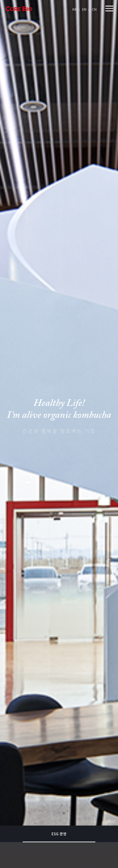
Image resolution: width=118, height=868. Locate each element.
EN (84, 9)
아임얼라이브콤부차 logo (19, 9)
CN (94, 9)
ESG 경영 (59, 759)
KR (75, 9)
